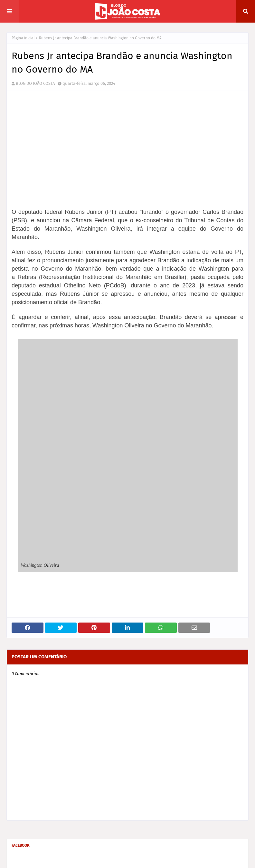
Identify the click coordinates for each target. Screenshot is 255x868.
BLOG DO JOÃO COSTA (35, 83)
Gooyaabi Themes (121, 859)
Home (199, 859)
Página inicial (23, 38)
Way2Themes (60, 859)
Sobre (217, 859)
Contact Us (239, 859)
